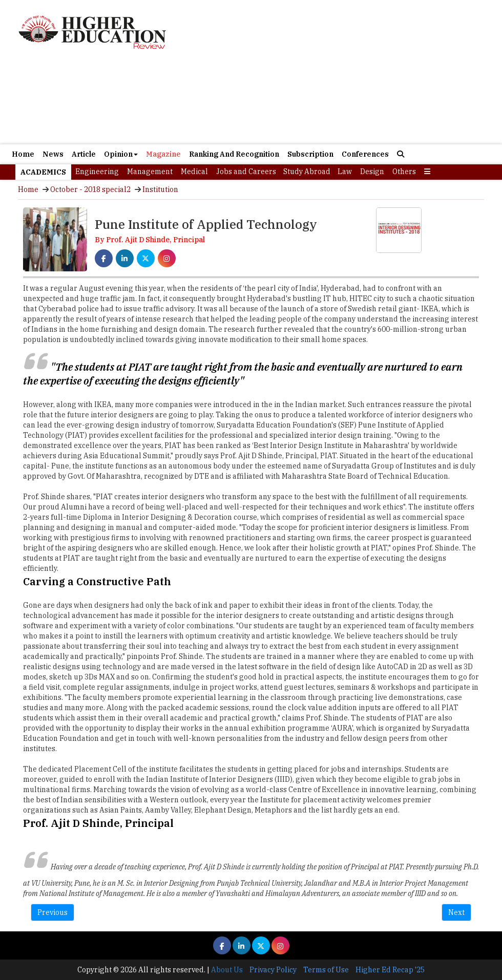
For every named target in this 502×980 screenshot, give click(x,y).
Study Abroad (307, 172)
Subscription (310, 154)
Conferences (365, 154)
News (53, 154)
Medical (194, 172)
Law (345, 172)
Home (23, 154)
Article (84, 154)
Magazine (163, 154)
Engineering (97, 172)
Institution (160, 189)
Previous (53, 912)
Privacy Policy (273, 970)
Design (372, 172)
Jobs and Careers (246, 172)
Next (456, 912)
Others (404, 172)
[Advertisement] (251, 99)
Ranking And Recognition (234, 154)
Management (150, 172)
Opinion (121, 154)
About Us (227, 970)
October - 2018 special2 (90, 189)
